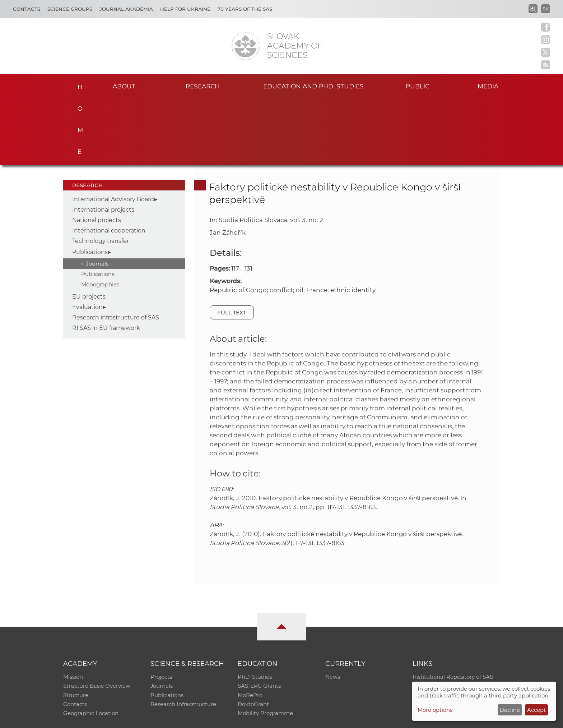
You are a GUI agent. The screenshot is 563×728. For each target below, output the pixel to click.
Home (78, 85)
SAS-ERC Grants (259, 619)
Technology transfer (101, 173)
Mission (73, 610)
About (124, 86)
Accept (536, 710)
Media (489, 86)
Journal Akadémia (126, 9)
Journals (97, 196)
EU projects (89, 229)
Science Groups (70, 9)
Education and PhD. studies (314, 86)
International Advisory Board (113, 132)
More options (435, 710)
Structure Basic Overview (97, 619)
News (333, 610)
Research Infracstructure (183, 638)
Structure (76, 628)
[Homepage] (246, 46)
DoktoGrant (253, 638)
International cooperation (109, 163)
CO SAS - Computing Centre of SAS (160, 719)
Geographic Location (91, 647)
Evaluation (87, 239)
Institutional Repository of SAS (453, 610)
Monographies (100, 217)
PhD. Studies (255, 610)
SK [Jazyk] (546, 9)
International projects (103, 142)
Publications (90, 185)
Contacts (27, 9)
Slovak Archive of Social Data (451, 619)
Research (203, 86)
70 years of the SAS (245, 9)
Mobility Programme (265, 647)
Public (418, 86)
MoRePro (250, 628)
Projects (161, 610)
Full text (232, 245)
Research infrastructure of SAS (116, 250)
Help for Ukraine (185, 9)
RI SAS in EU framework (106, 260)
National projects (97, 153)
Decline (510, 710)
